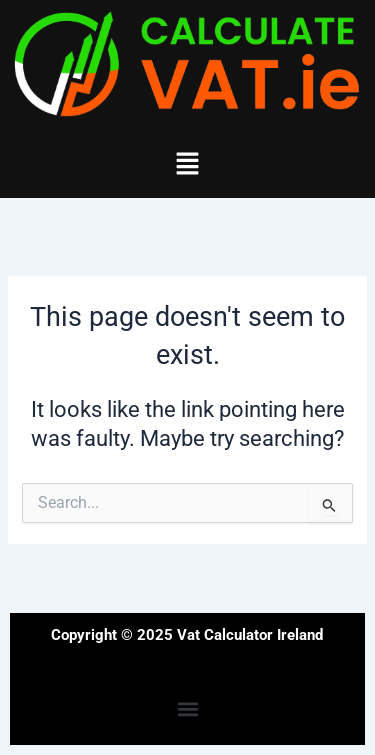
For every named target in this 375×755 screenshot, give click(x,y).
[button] (187, 165)
